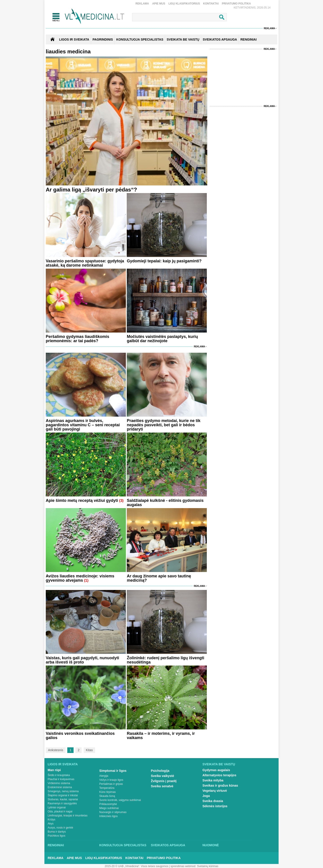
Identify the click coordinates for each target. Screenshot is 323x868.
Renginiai (56, 845)
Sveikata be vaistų (219, 764)
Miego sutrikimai (109, 808)
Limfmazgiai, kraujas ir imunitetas (68, 816)
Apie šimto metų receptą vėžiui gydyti (82, 500)
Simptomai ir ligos (113, 771)
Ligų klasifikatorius (184, 4)
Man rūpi (54, 770)
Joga (206, 796)
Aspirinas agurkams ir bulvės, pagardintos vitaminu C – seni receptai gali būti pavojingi (83, 425)
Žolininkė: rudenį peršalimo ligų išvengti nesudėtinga (165, 660)
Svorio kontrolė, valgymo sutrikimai (120, 800)
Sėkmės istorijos (215, 806)
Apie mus (159, 4)
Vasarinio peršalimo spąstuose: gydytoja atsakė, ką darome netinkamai (85, 263)
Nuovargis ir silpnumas (113, 812)
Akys (51, 824)
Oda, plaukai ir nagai (60, 811)
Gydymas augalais (216, 770)
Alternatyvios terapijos (219, 775)
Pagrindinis (103, 39)
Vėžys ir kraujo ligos (111, 780)
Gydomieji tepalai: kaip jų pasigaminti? (164, 261)
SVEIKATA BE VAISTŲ (183, 39)
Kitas (89, 750)
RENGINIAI (249, 39)
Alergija (104, 776)
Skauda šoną (107, 796)
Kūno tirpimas (108, 792)
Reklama (142, 4)
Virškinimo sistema (59, 783)
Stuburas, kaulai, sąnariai (63, 799)
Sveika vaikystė (163, 776)
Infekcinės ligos (109, 816)
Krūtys (52, 820)
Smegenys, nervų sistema (63, 791)
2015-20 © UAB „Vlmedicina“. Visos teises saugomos (136, 866)
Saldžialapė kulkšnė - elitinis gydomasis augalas (165, 503)
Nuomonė (211, 845)
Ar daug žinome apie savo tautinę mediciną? (159, 578)
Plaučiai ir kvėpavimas (61, 779)
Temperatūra (107, 788)
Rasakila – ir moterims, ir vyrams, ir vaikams (161, 736)
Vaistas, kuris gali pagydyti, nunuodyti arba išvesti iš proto (82, 660)
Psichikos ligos (57, 836)
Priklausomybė (108, 804)
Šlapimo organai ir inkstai (63, 795)
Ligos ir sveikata (74, 39)
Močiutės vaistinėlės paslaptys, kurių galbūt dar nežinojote (162, 339)
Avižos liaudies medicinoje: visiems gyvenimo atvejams (80, 578)
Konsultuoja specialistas (123, 845)
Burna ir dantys (57, 832)
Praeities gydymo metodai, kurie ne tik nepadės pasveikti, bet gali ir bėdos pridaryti (164, 425)
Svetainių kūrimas (208, 866)
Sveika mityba (213, 780)
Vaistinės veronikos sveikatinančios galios (80, 736)
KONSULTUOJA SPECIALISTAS (140, 39)
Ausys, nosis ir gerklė (60, 828)
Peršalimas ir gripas (111, 784)
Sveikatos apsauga (168, 845)
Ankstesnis (56, 750)
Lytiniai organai (57, 807)
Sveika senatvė (162, 786)
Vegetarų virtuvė (215, 791)
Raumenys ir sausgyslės (62, 803)
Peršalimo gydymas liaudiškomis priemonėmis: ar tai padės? (77, 339)
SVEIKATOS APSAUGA (220, 39)
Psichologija (160, 771)
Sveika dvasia (213, 801)
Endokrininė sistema (60, 787)
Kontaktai (211, 4)
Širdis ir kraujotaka (59, 775)
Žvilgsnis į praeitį (164, 781)
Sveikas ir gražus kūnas (220, 785)
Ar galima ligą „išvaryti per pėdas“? (91, 190)
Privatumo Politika (236, 4)
